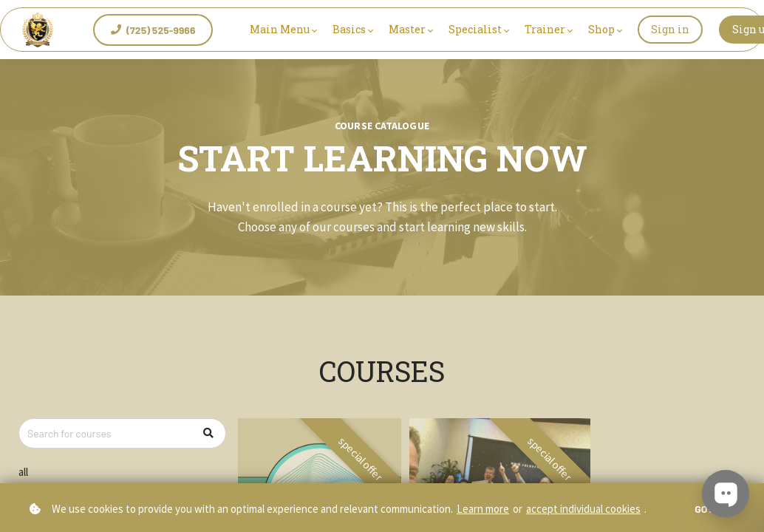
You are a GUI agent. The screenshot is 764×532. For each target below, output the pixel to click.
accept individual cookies (583, 509)
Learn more (483, 509)
